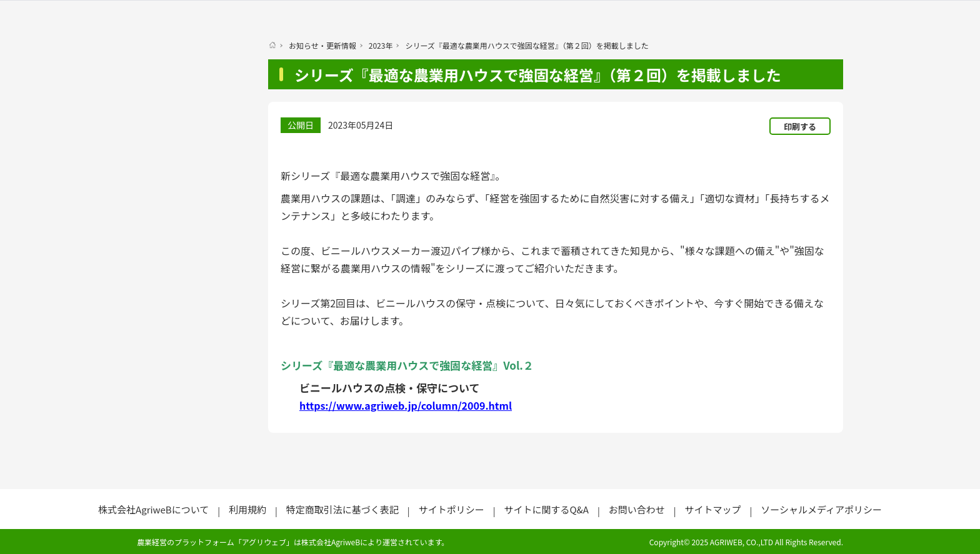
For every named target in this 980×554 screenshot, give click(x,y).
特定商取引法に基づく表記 (342, 509)
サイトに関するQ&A (546, 509)
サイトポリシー (452, 509)
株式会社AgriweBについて (153, 509)
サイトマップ (712, 509)
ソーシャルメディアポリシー (821, 509)
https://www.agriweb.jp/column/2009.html (406, 405)
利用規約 (247, 509)
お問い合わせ (637, 509)
